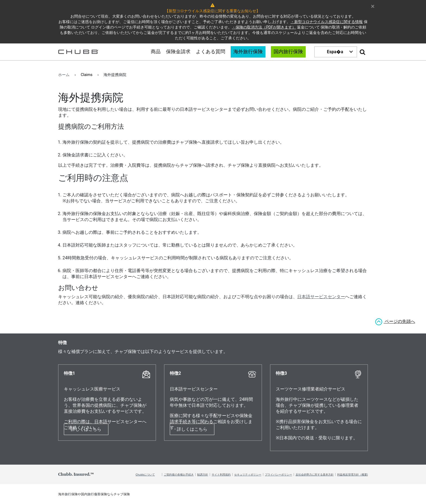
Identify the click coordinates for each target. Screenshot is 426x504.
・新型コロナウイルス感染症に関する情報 (327, 22)
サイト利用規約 (221, 474)
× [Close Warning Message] (373, 5)
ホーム (64, 75)
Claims (87, 75)
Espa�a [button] (335, 52)
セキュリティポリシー (248, 474)
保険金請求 (178, 52)
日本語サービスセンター (321, 297)
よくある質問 (211, 52)
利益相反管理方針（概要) (353, 474)
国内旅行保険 (288, 52)
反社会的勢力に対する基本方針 (315, 474)
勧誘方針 (203, 474)
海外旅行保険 (248, 52)
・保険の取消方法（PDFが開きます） (264, 27)
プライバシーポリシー (278, 474)
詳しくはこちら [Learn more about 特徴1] (86, 429)
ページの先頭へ (399, 321)
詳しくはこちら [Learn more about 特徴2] (192, 429)
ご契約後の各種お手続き (179, 474)
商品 (156, 52)
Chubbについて (145, 474)
